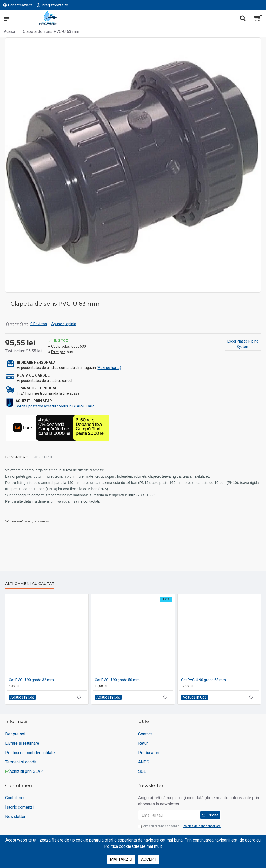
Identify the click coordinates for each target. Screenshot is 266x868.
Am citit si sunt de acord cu (180, 826)
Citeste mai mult (147, 846)
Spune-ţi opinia (64, 324)
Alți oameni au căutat (30, 584)
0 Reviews (39, 324)
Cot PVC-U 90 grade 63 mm (204, 680)
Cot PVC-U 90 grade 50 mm (117, 680)
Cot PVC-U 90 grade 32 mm (31, 680)
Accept (149, 859)
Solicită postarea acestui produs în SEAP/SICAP (55, 406)
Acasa (9, 32)
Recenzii (43, 457)
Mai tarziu (121, 859)
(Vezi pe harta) (109, 368)
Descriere (17, 457)
